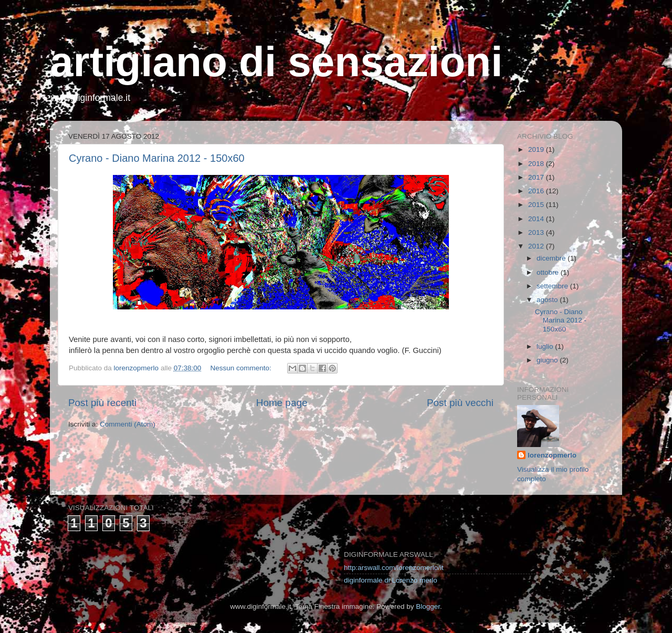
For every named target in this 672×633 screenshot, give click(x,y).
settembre (553, 286)
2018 (537, 164)
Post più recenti (102, 403)
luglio (546, 346)
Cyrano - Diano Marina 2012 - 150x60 (157, 158)
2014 (537, 219)
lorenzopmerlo (552, 455)
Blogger (428, 606)
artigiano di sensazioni (276, 62)
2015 (537, 205)
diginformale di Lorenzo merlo (391, 580)
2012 (537, 246)
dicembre (552, 258)
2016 (537, 191)
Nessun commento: (241, 368)
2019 (537, 149)
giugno (548, 360)
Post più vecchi (460, 403)
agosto (548, 300)
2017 (537, 177)
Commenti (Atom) (128, 424)
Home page (282, 403)
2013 (537, 232)
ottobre (549, 272)
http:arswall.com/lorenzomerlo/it (394, 568)
